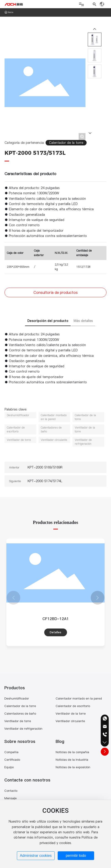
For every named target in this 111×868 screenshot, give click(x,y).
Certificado (12, 760)
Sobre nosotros (20, 741)
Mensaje (10, 798)
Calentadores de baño (20, 713)
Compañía (11, 752)
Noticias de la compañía (72, 752)
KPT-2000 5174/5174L (45, 481)
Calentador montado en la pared (79, 698)
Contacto (11, 791)
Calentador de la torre (66, 143)
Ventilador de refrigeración (23, 729)
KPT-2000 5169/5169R (45, 467)
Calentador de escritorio (73, 706)
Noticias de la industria (72, 760)
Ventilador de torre (18, 721)
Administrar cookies (36, 856)
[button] (98, 598)
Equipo (9, 767)
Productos (15, 688)
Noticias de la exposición (73, 767)
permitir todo (76, 856)
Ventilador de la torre (71, 713)
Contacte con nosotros (27, 780)
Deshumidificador (17, 698)
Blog (60, 741)
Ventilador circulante (70, 721)
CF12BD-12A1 (56, 619)
